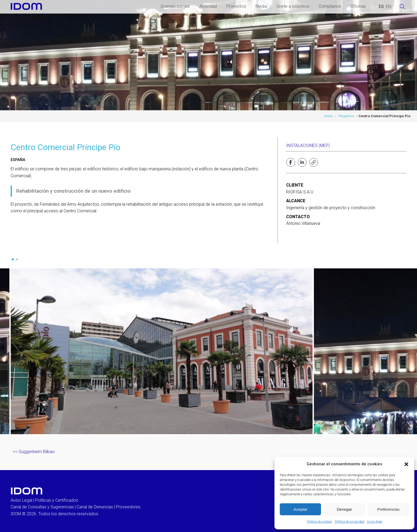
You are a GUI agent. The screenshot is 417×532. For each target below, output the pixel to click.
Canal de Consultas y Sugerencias (42, 507)
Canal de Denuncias (95, 507)
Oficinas (358, 6)
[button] (406, 464)
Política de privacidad (350, 522)
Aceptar (301, 509)
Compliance (330, 6)
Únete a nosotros (293, 6)
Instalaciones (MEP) (308, 145)
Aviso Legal (21, 500)
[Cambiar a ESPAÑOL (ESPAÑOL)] (381, 7)
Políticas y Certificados (57, 500)
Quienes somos (175, 6)
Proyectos (236, 6)
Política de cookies (320, 522)
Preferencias (388, 509)
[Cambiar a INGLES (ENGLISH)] (389, 7)
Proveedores (128, 507)
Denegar (344, 509)
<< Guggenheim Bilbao (34, 452)
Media (261, 6)
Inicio (329, 116)
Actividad (208, 6)
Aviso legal (375, 522)
